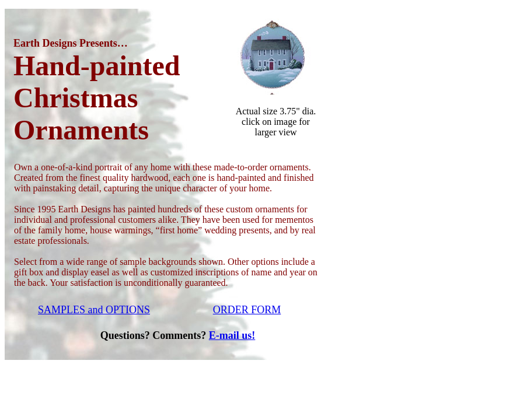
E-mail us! (232, 335)
